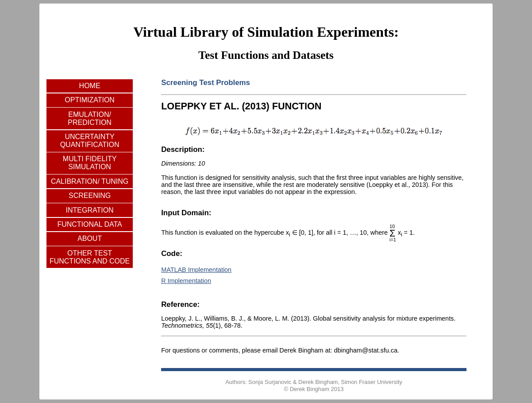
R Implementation (186, 281)
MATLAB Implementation (196, 270)
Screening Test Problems (206, 83)
